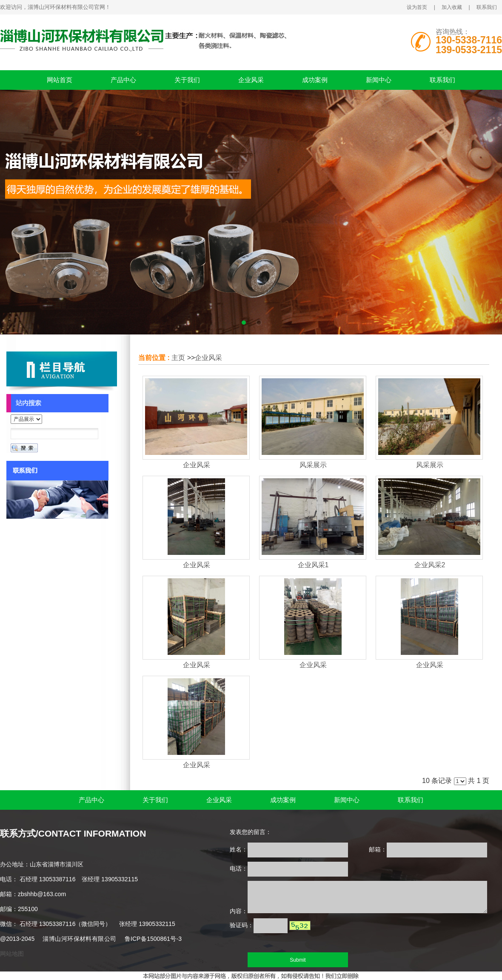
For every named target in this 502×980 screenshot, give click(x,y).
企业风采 (251, 80)
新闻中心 (379, 80)
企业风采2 (430, 565)
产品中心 (123, 80)
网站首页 (60, 80)
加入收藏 (452, 7)
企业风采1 (313, 565)
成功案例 (315, 80)
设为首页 (417, 7)
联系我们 (487, 7)
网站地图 (12, 954)
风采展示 (313, 465)
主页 (178, 358)
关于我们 (187, 80)
